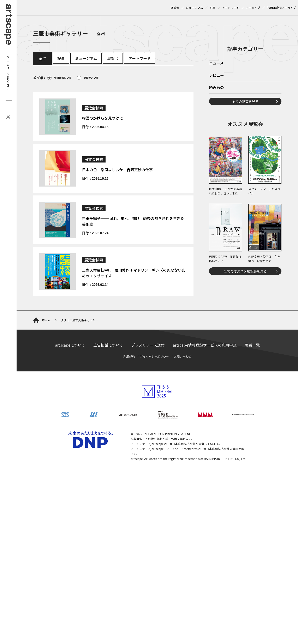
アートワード (231, 8)
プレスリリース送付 (148, 345)
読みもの (216, 88)
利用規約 (129, 357)
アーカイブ (253, 8)
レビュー (216, 75)
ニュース (216, 63)
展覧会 (175, 8)
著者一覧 (252, 345)
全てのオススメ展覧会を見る (245, 271)
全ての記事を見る (245, 101)
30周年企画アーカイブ (281, 8)
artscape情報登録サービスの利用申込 (205, 345)
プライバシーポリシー (154, 357)
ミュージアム (194, 8)
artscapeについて (70, 345)
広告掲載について (108, 345)
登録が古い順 (88, 78)
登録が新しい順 (59, 78)
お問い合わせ (183, 357)
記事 (213, 8)
